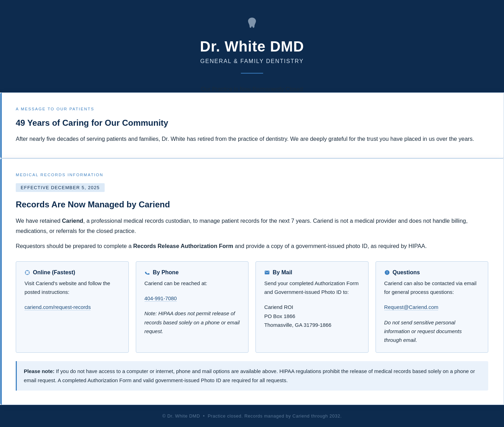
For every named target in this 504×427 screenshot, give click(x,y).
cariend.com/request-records (58, 307)
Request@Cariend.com (411, 307)
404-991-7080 (161, 298)
